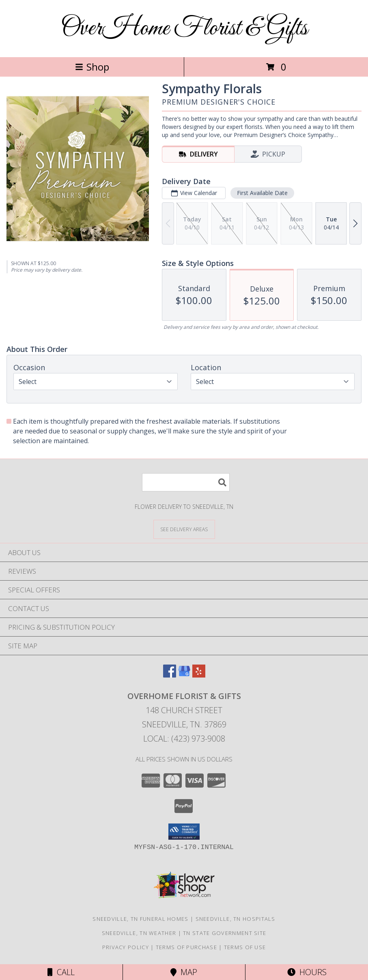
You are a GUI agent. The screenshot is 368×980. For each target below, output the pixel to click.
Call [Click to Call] (61, 972)
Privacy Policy (126, 947)
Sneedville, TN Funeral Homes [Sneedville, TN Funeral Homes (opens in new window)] (140, 919)
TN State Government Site (225, 933)
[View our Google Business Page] (184, 675)
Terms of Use (245, 947)
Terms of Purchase (186, 947)
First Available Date (262, 193)
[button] (184, 832)
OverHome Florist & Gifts (184, 29)
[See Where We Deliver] (184, 529)
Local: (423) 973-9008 (184, 739)
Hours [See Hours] (307, 972)
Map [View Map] (184, 972)
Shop (92, 67)
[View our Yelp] (199, 675)
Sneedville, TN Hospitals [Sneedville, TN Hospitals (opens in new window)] (236, 919)
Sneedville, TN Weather (139, 933)
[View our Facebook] (170, 675)
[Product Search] (186, 482)
